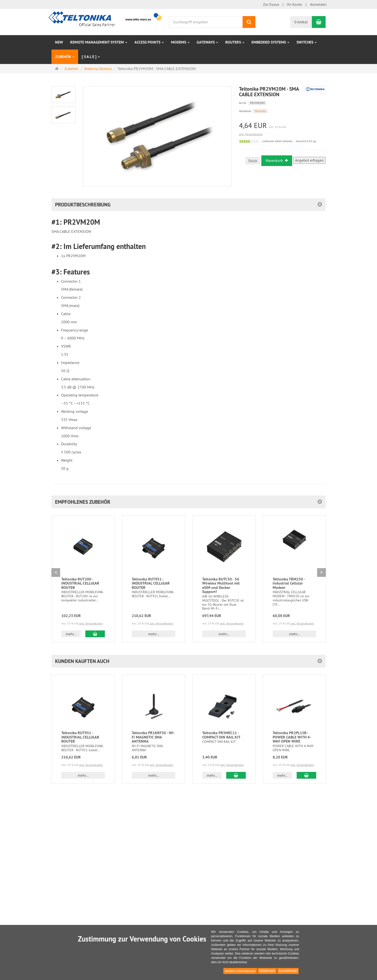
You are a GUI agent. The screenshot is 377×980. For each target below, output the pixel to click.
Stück (253, 161)
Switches (307, 42)
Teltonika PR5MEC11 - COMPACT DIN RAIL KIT (221, 735)
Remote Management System (99, 42)
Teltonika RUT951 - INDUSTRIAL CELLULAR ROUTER (151, 583)
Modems (180, 42)
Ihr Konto (295, 4)
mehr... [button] (71, 634)
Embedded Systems (270, 42)
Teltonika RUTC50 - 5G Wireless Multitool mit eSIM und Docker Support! (221, 585)
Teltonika (260, 111)
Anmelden (318, 4)
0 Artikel (301, 22)
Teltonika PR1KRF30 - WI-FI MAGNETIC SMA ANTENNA (153, 737)
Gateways (207, 42)
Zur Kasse (271, 4)
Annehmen (288, 971)
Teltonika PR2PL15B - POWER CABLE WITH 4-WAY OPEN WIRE (292, 737)
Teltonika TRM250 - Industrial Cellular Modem (289, 583)
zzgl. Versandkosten (251, 134)
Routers (235, 42)
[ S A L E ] (91, 57)
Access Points (149, 42)
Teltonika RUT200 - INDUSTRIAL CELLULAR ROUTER (80, 583)
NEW (59, 42)
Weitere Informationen (240, 971)
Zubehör (65, 57)
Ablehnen (267, 971)
